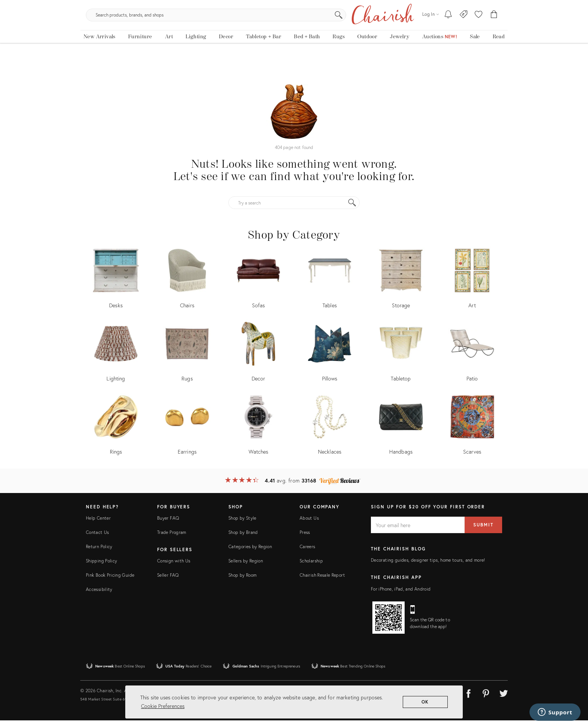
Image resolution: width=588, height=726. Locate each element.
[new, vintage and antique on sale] (475, 55)
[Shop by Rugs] (187, 359)
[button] (478, 30)
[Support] (555, 712)
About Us (309, 524)
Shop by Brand (243, 538)
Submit (483, 530)
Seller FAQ (168, 581)
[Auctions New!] (440, 55)
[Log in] (430, 30)
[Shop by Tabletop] (401, 359)
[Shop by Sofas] (258, 286)
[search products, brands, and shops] (293, 30)
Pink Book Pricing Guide (110, 581)
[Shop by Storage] (401, 286)
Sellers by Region (246, 566)
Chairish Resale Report (322, 581)
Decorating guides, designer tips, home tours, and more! (428, 566)
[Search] (375, 30)
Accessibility (99, 595)
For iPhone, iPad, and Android (401, 594)
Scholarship (311, 566)
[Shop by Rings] (116, 432)
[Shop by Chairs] (187, 286)
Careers (307, 552)
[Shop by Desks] (116, 286)
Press (305, 538)
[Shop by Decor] (258, 359)
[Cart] (494, 30)
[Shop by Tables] (330, 286)
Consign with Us (174, 566)
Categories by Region (250, 552)
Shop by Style (242, 524)
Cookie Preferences (163, 706)
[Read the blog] (499, 55)
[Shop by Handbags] (401, 432)
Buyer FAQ (168, 524)
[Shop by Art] (472, 286)
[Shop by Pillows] (330, 359)
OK (425, 702)
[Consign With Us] (464, 30)
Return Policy (99, 552)
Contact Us (97, 538)
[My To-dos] (448, 30)
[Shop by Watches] (258, 432)
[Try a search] (294, 208)
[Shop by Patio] (472, 359)
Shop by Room (242, 581)
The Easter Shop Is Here (294, 5)
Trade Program (172, 538)
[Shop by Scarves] (472, 432)
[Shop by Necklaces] (330, 432)
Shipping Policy (101, 566)
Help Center (98, 524)
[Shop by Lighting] (116, 359)
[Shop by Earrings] (187, 432)
